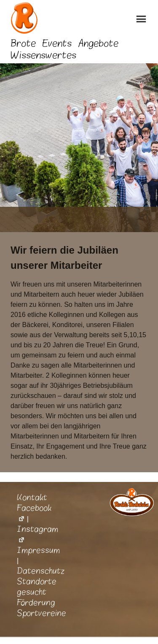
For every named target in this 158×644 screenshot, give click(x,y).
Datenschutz (41, 571)
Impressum (38, 550)
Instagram (37, 534)
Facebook (34, 513)
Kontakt (32, 498)
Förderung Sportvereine (42, 608)
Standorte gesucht (37, 587)
